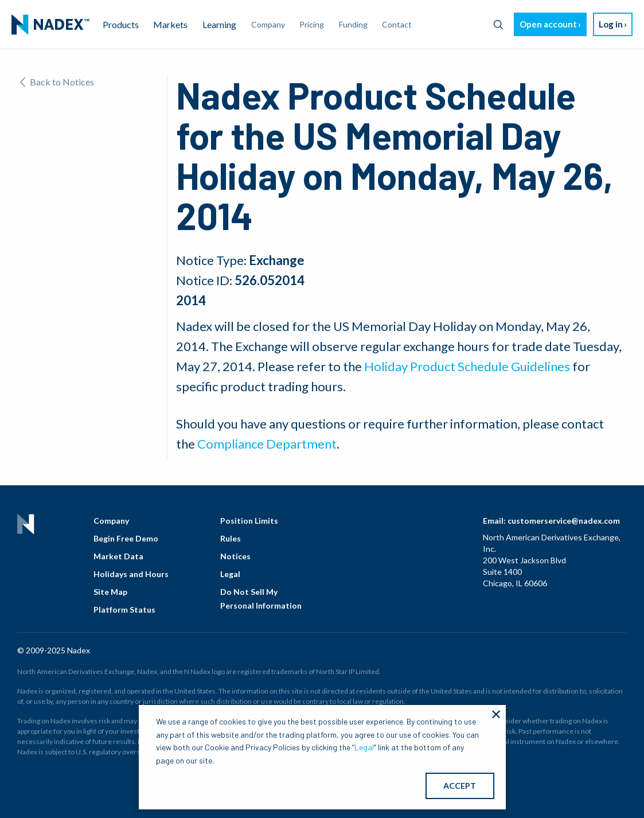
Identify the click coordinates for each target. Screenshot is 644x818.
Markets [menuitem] (170, 24)
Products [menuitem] (121, 24)
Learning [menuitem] (219, 24)
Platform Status (124, 609)
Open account (548, 24)
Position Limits (249, 521)
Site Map (110, 592)
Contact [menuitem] (397, 24)
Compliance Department (267, 444)
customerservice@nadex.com (564, 521)
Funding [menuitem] (353, 24)
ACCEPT (460, 786)
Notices (235, 556)
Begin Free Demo (126, 538)
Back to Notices (57, 82)
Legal (230, 574)
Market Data (118, 556)
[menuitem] (50, 25)
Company (111, 521)
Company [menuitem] (268, 24)
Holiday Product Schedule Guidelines (467, 366)
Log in (611, 24)
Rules (231, 538)
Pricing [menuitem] (312, 24)
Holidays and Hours (131, 574)
